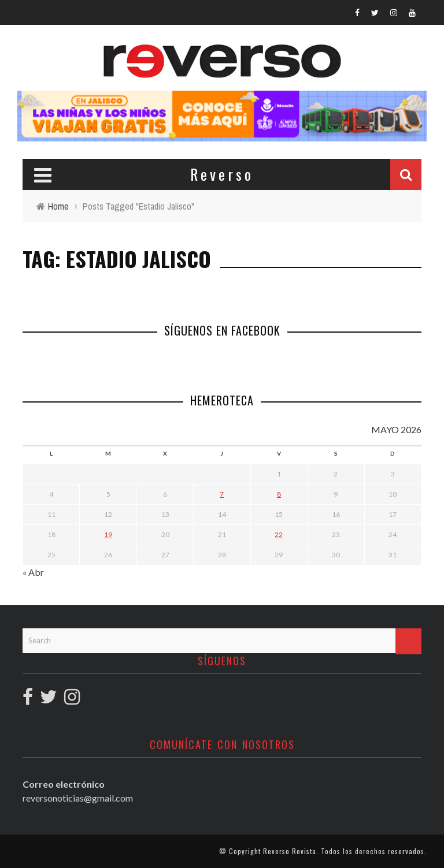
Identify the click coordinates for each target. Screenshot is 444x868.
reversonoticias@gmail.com (78, 798)
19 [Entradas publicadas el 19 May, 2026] (108, 534)
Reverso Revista (290, 851)
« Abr (33, 572)
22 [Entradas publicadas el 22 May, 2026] (279, 534)
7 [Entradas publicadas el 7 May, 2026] (222, 494)
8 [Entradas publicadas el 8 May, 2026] (279, 494)
